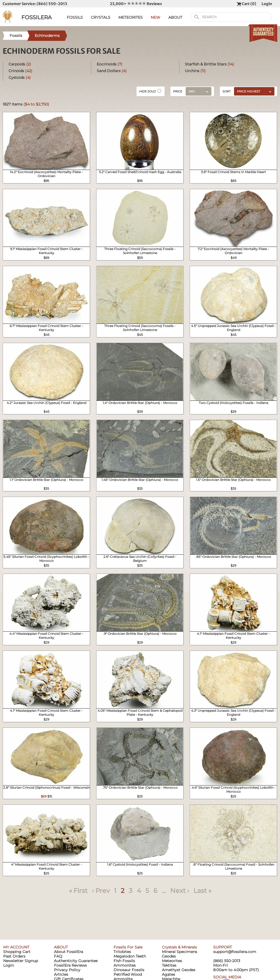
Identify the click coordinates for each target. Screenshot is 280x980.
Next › (180, 891)
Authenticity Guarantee (76, 961)
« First (78, 891)
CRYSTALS (101, 17)
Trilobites (122, 952)
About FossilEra (69, 952)
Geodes (169, 956)
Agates (168, 974)
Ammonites (125, 965)
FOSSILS (75, 17)
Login (267, 4)
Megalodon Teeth (130, 956)
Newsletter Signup (21, 961)
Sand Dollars (112, 71)
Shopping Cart (17, 952)
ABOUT (175, 17)
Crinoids (20, 71)
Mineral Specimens (180, 952)
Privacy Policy (67, 970)
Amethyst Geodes (179, 970)
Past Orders (14, 956)
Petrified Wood (128, 974)
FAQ (58, 956)
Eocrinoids (110, 64)
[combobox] (253, 91)
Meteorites (172, 961)
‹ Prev (101, 891)
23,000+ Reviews (136, 4)
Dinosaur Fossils (129, 970)
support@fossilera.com (235, 952)
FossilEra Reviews (70, 965)
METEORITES (131, 17)
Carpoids (20, 64)
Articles (61, 974)
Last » (202, 891)
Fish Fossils (124, 961)
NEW (155, 17)
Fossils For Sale (128, 947)
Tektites (169, 965)
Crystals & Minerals (179, 947)
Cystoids (20, 77)
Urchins (195, 71)
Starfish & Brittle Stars (209, 64)
